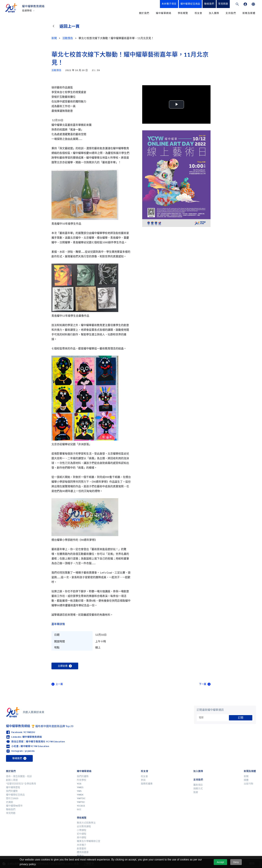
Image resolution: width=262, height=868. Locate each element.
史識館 (10, 802)
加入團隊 (214, 13)
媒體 (246, 780)
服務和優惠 (147, 784)
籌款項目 (198, 785)
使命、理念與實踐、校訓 (19, 776)
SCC (79, 809)
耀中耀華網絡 (164, 13)
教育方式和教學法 (86, 823)
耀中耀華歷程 (13, 787)
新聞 (246, 776)
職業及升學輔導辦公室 (89, 841)
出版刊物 (248, 784)
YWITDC (81, 798)
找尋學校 (27, 11)
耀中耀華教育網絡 (33, 6)
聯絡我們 (11, 809)
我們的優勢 (12, 791)
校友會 (199, 13)
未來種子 (82, 845)
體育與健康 (83, 852)
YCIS (79, 784)
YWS (79, 791)
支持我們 (231, 13)
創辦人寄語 (12, 780)
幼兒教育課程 (84, 826)
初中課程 (82, 834)
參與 (143, 780)
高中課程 (82, 838)
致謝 (196, 792)
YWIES (80, 787)
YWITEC (81, 802)
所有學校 (82, 780)
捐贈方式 (198, 789)
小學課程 (82, 830)
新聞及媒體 (249, 13)
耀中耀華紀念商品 (15, 795)
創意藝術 (82, 849)
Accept (220, 862)
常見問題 (11, 813)
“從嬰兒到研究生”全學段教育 (21, 784)
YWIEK (80, 795)
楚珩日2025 (12, 798)
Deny (236, 862)
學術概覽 (183, 13)
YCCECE (81, 806)
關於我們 (144, 13)
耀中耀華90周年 (14, 806)
